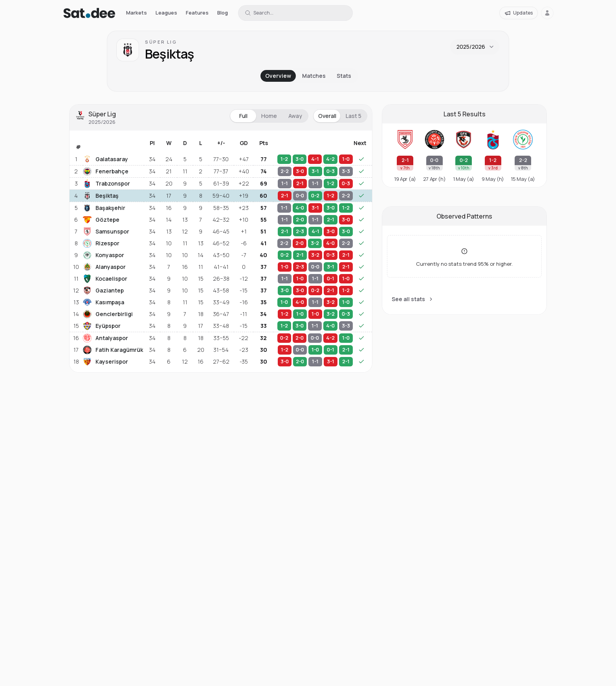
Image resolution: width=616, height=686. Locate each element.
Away (295, 116)
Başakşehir (104, 208)
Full (243, 116)
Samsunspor (106, 232)
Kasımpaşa (104, 302)
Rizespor (101, 243)
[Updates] (519, 13)
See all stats (413, 299)
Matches (314, 76)
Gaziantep (103, 291)
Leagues (166, 13)
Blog (223, 13)
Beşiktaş (101, 196)
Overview (278, 76)
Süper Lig (161, 42)
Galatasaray (105, 159)
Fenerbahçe (106, 171)
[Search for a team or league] (295, 13)
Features (197, 13)
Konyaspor (104, 255)
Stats (344, 76)
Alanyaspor (104, 267)
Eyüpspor (102, 326)
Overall (327, 116)
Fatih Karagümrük (113, 350)
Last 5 (354, 116)
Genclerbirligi (108, 314)
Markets (137, 13)
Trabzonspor (106, 184)
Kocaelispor (105, 279)
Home (269, 116)
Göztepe (101, 220)
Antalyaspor (105, 338)
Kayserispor (105, 362)
